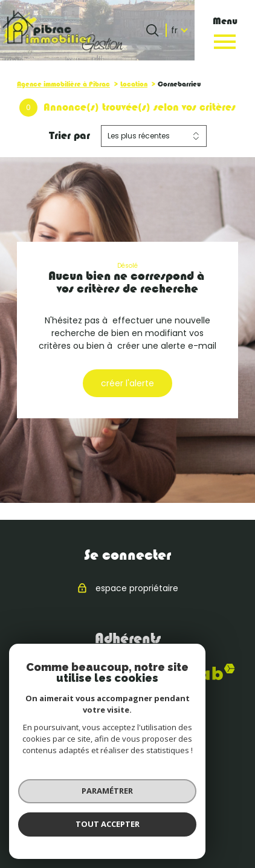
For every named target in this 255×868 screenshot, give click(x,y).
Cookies (159, 832)
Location (134, 84)
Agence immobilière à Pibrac (63, 84)
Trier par (69, 135)
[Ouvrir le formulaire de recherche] (152, 30)
